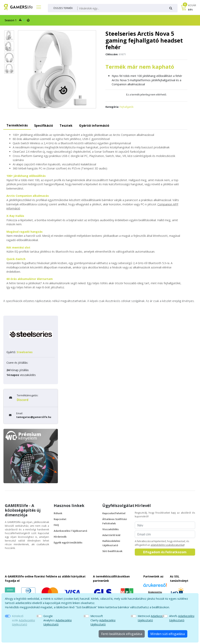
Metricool (152, 618)
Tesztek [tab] (66, 126)
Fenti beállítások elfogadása (122, 634)
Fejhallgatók (127, 107)
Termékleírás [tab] (17, 125)
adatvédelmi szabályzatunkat (167, 545)
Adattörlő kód (111, 535)
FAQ (56, 525)
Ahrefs (182, 618)
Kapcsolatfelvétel (114, 513)
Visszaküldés (111, 529)
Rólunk (58, 513)
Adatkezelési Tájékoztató (70, 531)
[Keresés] (121, 8)
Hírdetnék (60, 537)
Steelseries (25, 352)
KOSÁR (192, 5)
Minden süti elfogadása (168, 634)
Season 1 (17, 20)
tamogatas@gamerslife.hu (34, 417)
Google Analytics (58, 620)
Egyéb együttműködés (68, 543)
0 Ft (190, 10)
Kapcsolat (60, 519)
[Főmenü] (37, 7)
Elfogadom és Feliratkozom (165, 552)
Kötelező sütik (23, 620)
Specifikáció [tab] (44, 126)
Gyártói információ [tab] (94, 126)
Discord (23, 400)
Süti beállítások (112, 551)
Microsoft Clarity (103, 620)
